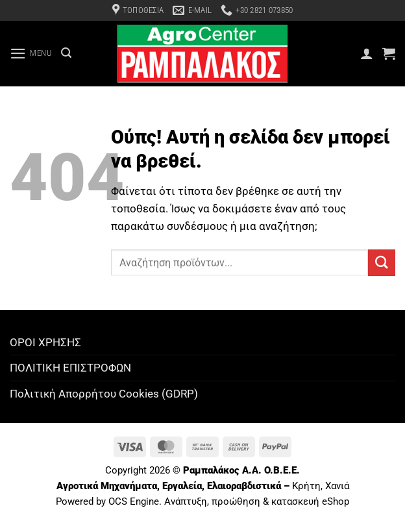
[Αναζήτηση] (66, 53)
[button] (31, 54)
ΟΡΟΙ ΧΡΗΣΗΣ (45, 342)
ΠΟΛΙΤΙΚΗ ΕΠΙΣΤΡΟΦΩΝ (70, 368)
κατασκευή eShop (310, 501)
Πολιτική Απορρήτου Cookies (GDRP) (104, 394)
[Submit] (382, 263)
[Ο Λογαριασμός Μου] (367, 53)
